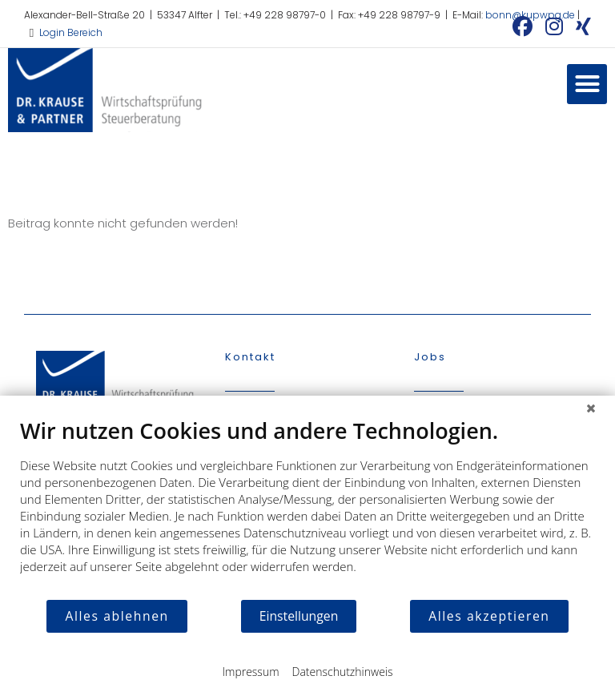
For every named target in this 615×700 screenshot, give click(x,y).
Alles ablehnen (117, 616)
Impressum (250, 672)
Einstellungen (299, 616)
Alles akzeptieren (489, 616)
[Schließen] (591, 408)
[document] (307, 508)
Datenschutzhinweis (343, 672)
